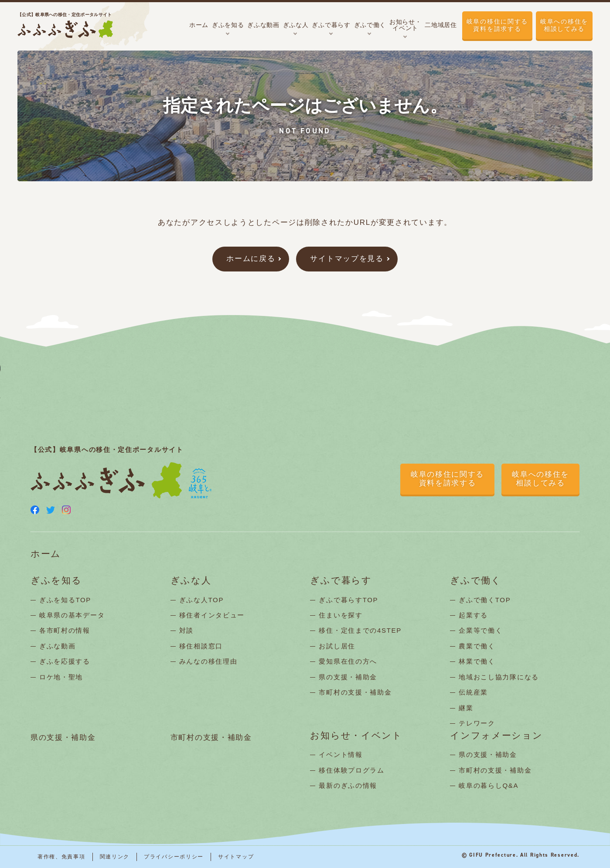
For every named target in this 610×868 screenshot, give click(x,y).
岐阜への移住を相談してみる (564, 25)
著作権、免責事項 (61, 857)
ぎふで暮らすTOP (348, 600)
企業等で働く (481, 630)
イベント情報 (341, 754)
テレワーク (477, 723)
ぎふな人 (191, 581)
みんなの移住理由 (208, 661)
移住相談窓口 (201, 646)
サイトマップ (236, 857)
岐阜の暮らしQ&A (489, 785)
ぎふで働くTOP (485, 600)
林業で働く (477, 661)
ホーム (46, 554)
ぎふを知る (56, 581)
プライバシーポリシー (174, 857)
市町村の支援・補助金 (355, 692)
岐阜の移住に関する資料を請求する (497, 25)
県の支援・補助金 (348, 677)
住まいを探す (341, 615)
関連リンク (115, 857)
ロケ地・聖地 (61, 677)
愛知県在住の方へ (348, 661)
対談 (186, 630)
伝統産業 (473, 692)
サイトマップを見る (347, 259)
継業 (466, 708)
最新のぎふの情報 (348, 785)
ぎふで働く (476, 581)
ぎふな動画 (58, 646)
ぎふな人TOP (201, 600)
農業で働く (477, 646)
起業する (473, 615)
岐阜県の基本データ (72, 615)
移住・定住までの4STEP (360, 630)
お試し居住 (337, 646)
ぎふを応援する (65, 661)
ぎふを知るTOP (65, 600)
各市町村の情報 (65, 630)
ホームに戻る (251, 259)
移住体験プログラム (351, 770)
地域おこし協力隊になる (499, 677)
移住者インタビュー (212, 615)
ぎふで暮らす (341, 581)
